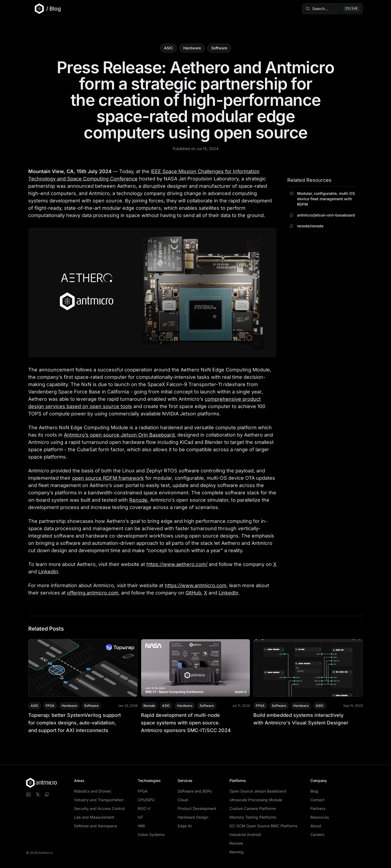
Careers (317, 834)
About (316, 826)
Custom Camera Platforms (253, 808)
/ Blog (53, 9)
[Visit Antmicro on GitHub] (47, 794)
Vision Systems (151, 834)
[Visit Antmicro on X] (38, 794)
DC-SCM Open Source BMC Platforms (263, 826)
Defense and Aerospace (96, 826)
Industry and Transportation (99, 800)
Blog (314, 791)
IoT (140, 817)
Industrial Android (245, 834)
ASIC (168, 48)
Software (219, 48)
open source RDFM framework (108, 478)
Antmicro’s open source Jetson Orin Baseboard (119, 435)
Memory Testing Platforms (253, 817)
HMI (141, 826)
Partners (318, 808)
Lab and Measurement (94, 817)
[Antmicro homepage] (41, 783)
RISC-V (144, 808)
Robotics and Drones (93, 791)
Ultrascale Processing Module (256, 800)
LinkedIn (48, 572)
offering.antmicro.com (93, 593)
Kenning (237, 852)
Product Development (197, 808)
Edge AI (185, 826)
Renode (138, 500)
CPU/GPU (146, 800)
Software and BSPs (195, 791)
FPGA (143, 791)
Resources (320, 817)
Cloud (183, 800)
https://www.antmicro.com (196, 585)
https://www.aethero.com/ (177, 564)
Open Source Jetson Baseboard (258, 791)
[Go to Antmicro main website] (36, 9)
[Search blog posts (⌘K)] (330, 9)
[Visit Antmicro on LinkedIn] (29, 794)
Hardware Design (193, 817)
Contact (317, 800)
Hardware (192, 48)
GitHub (193, 593)
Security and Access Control (99, 808)
